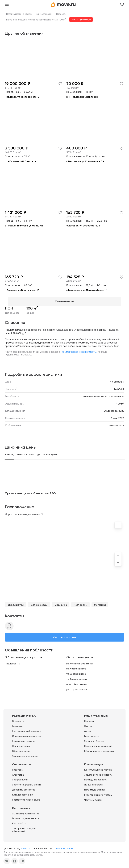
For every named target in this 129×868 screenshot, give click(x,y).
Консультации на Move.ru (98, 767)
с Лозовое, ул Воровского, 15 (83, 226)
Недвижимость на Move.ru (19, 14)
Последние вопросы (96, 777)
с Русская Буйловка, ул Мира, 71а (24, 226)
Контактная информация (26, 728)
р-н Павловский (44, 14)
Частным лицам (93, 797)
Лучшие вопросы (94, 782)
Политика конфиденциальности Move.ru (23, 852)
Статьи (88, 723)
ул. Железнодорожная (80, 661)
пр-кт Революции (77, 682)
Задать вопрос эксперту (98, 772)
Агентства (18, 772)
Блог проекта (92, 733)
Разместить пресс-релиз (26, 797)
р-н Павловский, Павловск (82, 97)
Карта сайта (19, 821)
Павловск (61, 14)
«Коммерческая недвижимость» (79, 349)
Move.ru (105, 850)
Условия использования (25, 753)
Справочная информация (27, 733)
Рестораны (80, 602)
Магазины (100, 602)
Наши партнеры (21, 743)
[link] (19, 14)
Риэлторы (18, 767)
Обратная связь (21, 748)
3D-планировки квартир (26, 811)
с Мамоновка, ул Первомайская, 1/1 (87, 290)
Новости (89, 718)
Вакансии (18, 723)
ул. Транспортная (77, 676)
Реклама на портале (24, 738)
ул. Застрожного (76, 671)
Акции (88, 728)
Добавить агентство (24, 787)
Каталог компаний (23, 792)
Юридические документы (99, 748)
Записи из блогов (94, 738)
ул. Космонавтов (76, 666)
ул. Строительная (77, 687)
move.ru (26, 846)
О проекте (18, 718)
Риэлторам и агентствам (98, 792)
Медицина (61, 602)
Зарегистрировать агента (27, 782)
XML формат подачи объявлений (24, 827)
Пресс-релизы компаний (98, 743)
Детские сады (39, 602)
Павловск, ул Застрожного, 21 (22, 97)
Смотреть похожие (65, 635)
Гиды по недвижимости (26, 816)
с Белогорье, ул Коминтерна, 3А (85, 161)
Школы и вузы (16, 602)
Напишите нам (64, 846)
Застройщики (20, 777)
